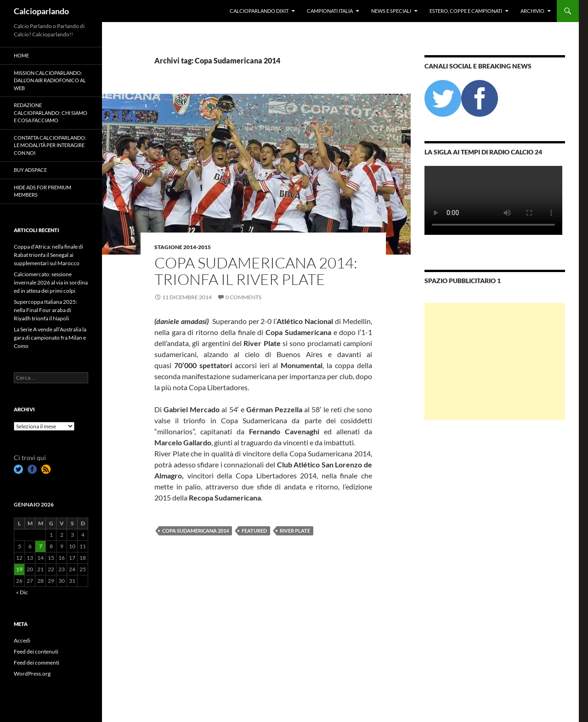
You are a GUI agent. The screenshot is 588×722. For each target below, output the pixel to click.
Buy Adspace (30, 170)
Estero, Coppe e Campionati (466, 11)
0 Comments (243, 297)
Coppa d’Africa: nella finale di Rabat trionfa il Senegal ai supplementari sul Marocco (48, 255)
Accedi (22, 640)
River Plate (295, 531)
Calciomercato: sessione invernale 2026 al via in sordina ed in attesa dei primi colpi (51, 282)
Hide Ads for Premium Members (42, 191)
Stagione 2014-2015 (183, 247)
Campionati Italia (330, 11)
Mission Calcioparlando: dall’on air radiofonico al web (50, 80)
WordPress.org (32, 674)
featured (254, 531)
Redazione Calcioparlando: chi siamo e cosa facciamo (51, 113)
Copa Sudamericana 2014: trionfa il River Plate (256, 271)
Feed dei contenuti (36, 651)
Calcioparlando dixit (259, 11)
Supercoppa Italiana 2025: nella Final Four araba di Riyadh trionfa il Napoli (45, 310)
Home (21, 55)
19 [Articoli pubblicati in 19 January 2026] (19, 569)
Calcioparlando (41, 11)
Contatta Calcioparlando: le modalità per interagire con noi (50, 145)
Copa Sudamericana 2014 (195, 531)
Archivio (532, 11)
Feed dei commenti (37, 662)
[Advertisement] (495, 361)
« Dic (22, 592)
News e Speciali (391, 11)
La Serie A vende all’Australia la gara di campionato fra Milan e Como (50, 338)
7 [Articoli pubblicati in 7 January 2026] (41, 546)
